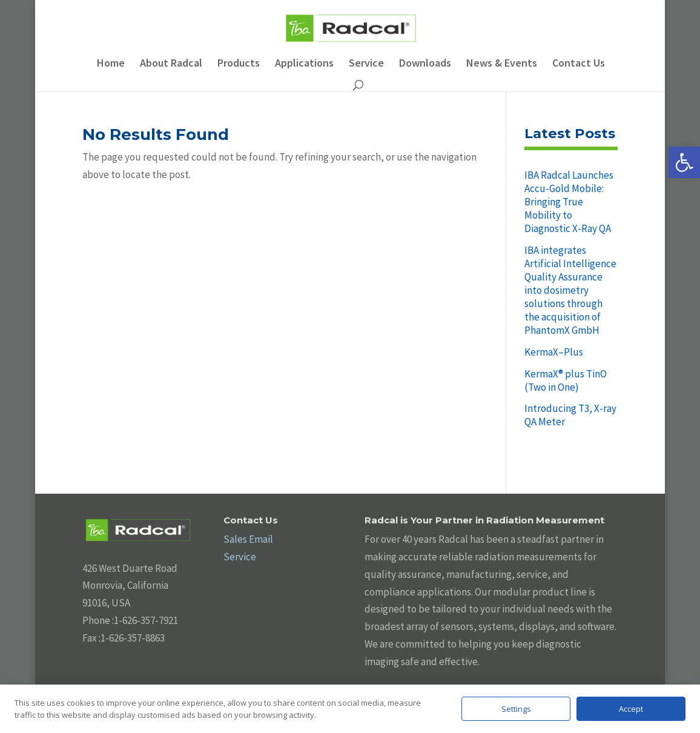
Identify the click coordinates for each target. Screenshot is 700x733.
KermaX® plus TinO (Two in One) (566, 380)
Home (111, 64)
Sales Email (248, 539)
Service (366, 64)
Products (239, 64)
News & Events (502, 64)
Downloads (425, 64)
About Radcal (171, 64)
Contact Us (579, 64)
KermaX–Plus (554, 352)
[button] (684, 162)
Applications (304, 64)
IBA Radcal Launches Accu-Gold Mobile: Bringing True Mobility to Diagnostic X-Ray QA (569, 202)
